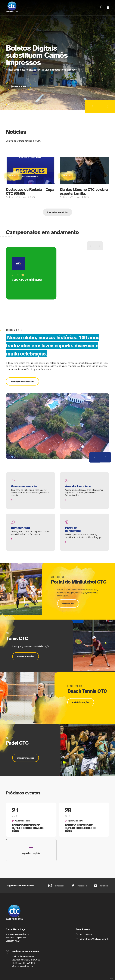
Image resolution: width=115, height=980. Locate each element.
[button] (6, 104)
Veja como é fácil (18, 86)
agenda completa (31, 850)
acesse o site (68, 603)
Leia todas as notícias (57, 212)
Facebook (79, 886)
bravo (111, 978)
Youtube (101, 886)
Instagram (56, 886)
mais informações (26, 656)
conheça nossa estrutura (22, 381)
